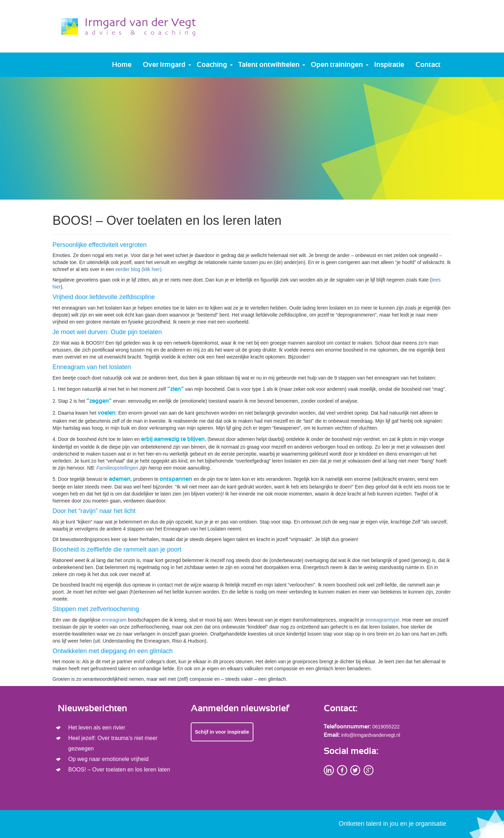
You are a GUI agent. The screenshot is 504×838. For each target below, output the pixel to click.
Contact (428, 65)
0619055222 (386, 727)
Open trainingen (337, 65)
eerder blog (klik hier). (139, 269)
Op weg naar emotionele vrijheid (108, 759)
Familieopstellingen (117, 468)
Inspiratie (389, 65)
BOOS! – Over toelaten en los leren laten (119, 770)
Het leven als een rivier (97, 728)
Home (122, 65)
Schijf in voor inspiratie (222, 732)
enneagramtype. (383, 620)
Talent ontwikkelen (269, 65)
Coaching (212, 65)
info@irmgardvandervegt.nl (371, 735)
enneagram (114, 620)
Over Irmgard (164, 65)
